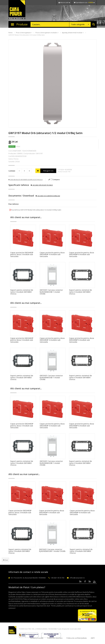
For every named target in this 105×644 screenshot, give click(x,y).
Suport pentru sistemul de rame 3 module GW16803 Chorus (22, 292)
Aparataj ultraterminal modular (73, 33)
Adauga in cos (44, 171)
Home (10, 33)
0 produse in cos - (84, 3)
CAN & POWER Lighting (17, 10)
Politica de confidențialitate (77, 638)
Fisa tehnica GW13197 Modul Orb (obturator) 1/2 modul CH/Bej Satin (35, 210)
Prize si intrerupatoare (24, 33)
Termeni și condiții (37, 638)
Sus (5, 560)
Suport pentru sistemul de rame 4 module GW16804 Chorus (80, 292)
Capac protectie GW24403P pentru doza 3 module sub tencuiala (22, 254)
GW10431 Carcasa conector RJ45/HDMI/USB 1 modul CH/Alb (51, 292)
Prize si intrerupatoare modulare (47, 33)
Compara (55, 179)
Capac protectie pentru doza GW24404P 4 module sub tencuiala (52, 254)
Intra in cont (64, 3)
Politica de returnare (55, 638)
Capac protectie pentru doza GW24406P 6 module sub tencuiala (82, 254)
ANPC (93, 638)
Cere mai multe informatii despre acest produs (25, 180)
